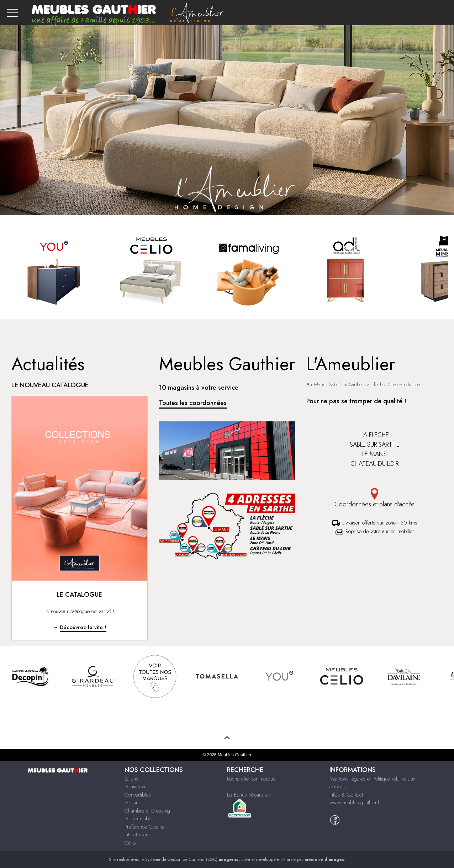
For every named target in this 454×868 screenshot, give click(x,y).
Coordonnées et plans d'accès (374, 498)
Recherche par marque (251, 779)
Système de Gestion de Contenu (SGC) (192, 859)
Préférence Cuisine (144, 827)
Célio (130, 843)
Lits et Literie (138, 835)
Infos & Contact (346, 795)
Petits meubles (140, 819)
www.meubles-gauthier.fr (355, 803)
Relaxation (135, 787)
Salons (131, 779)
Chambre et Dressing (147, 811)
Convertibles (138, 795)
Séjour (131, 803)
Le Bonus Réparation (249, 795)
